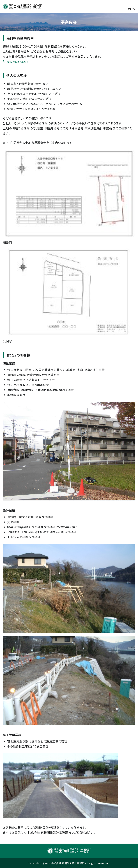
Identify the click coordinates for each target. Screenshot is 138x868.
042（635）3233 (16, 62)
